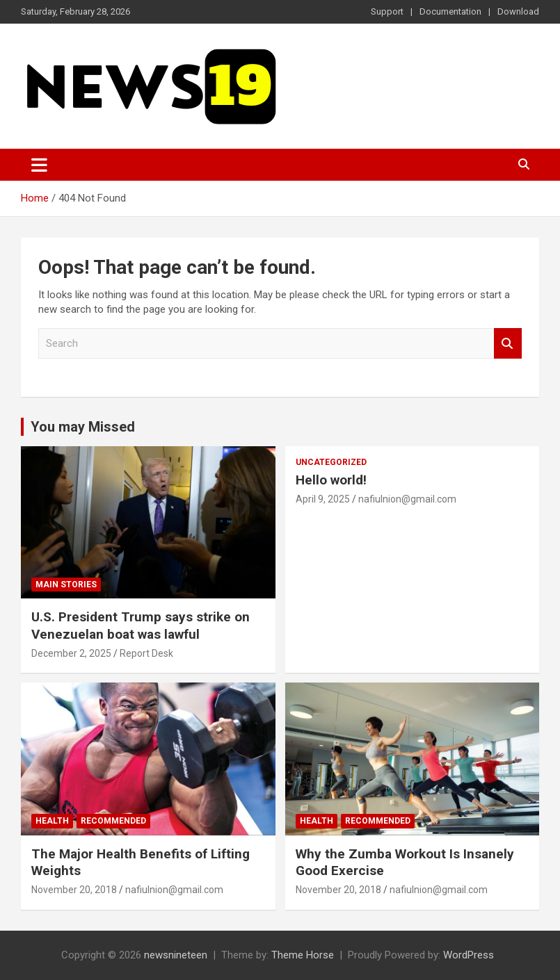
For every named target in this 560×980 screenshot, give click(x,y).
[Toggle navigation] (39, 165)
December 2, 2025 (71, 653)
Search (508, 344)
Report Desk (146, 653)
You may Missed (83, 427)
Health (52, 821)
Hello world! (331, 480)
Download (518, 11)
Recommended (113, 821)
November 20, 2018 (74, 890)
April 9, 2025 (323, 499)
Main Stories (66, 585)
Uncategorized (331, 462)
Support (387, 11)
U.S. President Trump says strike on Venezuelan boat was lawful (141, 626)
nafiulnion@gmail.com (407, 499)
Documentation (450, 11)
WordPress (469, 955)
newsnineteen (176, 955)
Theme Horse (303, 955)
